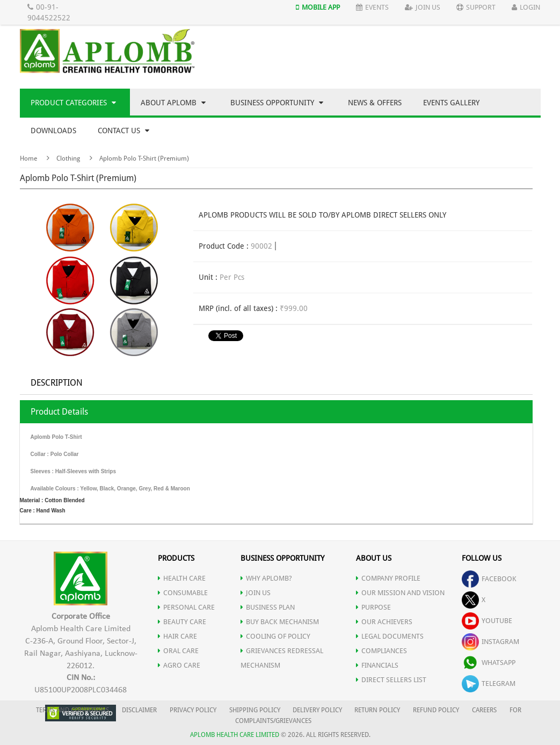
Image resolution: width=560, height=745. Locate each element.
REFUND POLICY (436, 710)
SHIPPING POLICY (256, 710)
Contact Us (123, 131)
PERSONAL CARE (186, 607)
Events (372, 7)
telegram (489, 683)
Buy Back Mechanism (280, 622)
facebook (489, 579)
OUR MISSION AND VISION (400, 593)
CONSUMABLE (183, 593)
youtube (487, 621)
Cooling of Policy (275, 636)
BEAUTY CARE (182, 622)
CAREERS (484, 710)
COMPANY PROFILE (388, 578)
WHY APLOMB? (266, 578)
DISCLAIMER (139, 710)
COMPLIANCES (381, 651)
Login (526, 7)
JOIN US (256, 593)
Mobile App (318, 7)
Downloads (53, 131)
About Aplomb (173, 103)
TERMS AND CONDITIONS (72, 710)
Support (476, 7)
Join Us (423, 7)
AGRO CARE (179, 665)
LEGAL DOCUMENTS (390, 636)
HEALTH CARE (182, 578)
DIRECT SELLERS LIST (391, 680)
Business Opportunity (277, 103)
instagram (490, 642)
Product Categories (73, 103)
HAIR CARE (177, 636)
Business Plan (268, 607)
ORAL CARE (178, 651)
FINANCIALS (377, 665)
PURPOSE (373, 607)
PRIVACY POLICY (193, 710)
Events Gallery (451, 103)
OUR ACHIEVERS (384, 622)
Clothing (68, 158)
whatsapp (489, 663)
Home (28, 158)
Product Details (59, 412)
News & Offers (375, 103)
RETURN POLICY (377, 710)
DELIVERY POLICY (317, 710)
